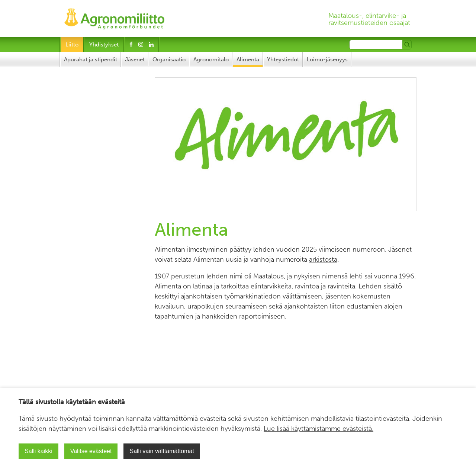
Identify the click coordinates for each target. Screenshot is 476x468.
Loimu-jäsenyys (327, 59)
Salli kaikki (38, 451)
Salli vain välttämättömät (162, 451)
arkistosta (323, 259)
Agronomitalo (211, 59)
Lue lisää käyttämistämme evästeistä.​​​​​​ (319, 429)
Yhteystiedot (283, 59)
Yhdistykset (104, 45)
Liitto (72, 45)
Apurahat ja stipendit (91, 59)
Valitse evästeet (91, 451)
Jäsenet (135, 59)
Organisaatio (169, 59)
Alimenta (248, 59)
